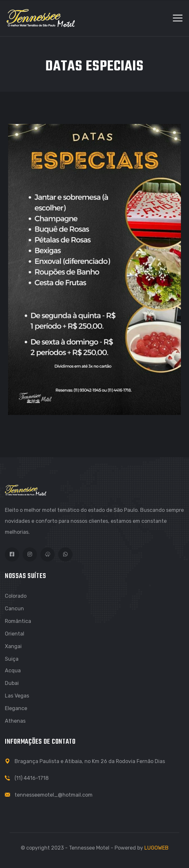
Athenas (15, 721)
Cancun (14, 609)
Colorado (16, 596)
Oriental (15, 634)
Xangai (13, 646)
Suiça (12, 659)
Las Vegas (17, 696)
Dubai (12, 683)
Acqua (13, 671)
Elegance (16, 708)
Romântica (18, 621)
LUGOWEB (156, 848)
